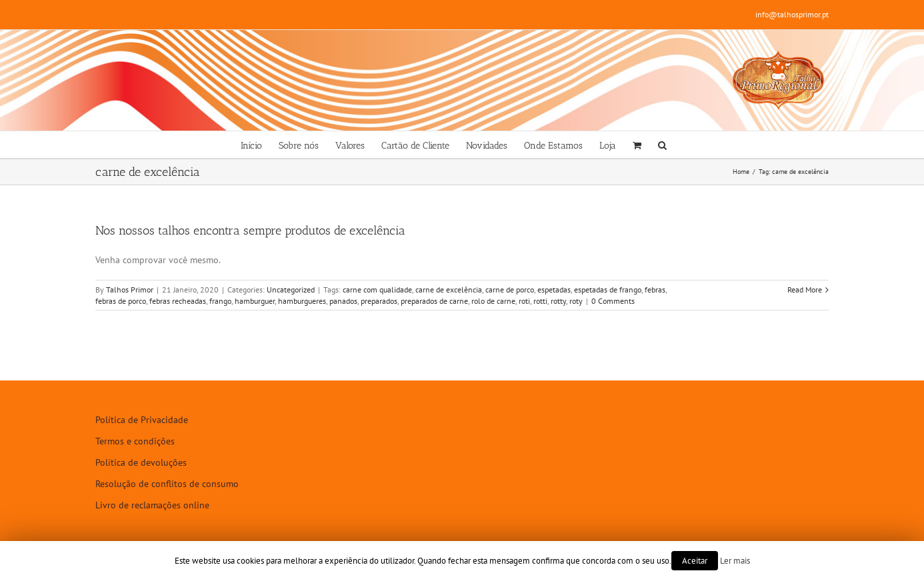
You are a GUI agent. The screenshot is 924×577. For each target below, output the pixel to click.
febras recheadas (178, 301)
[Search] (662, 145)
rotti (540, 301)
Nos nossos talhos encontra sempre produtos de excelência (250, 231)
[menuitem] (251, 145)
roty (576, 301)
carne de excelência (449, 289)
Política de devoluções (141, 462)
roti (524, 301)
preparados (379, 301)
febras (655, 289)
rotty (558, 301)
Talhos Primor (130, 289)
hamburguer (255, 301)
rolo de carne (493, 301)
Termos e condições (135, 441)
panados (343, 301)
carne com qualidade (377, 289)
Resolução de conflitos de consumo (167, 484)
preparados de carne (434, 301)
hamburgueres (302, 301)
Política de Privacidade (142, 420)
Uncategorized (291, 289)
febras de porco (121, 301)
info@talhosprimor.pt (792, 14)
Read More (805, 289)
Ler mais (735, 560)
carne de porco (510, 289)
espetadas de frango (608, 289)
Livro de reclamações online (152, 505)
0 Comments (613, 301)
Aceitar (695, 561)
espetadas (554, 289)
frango (220, 301)
